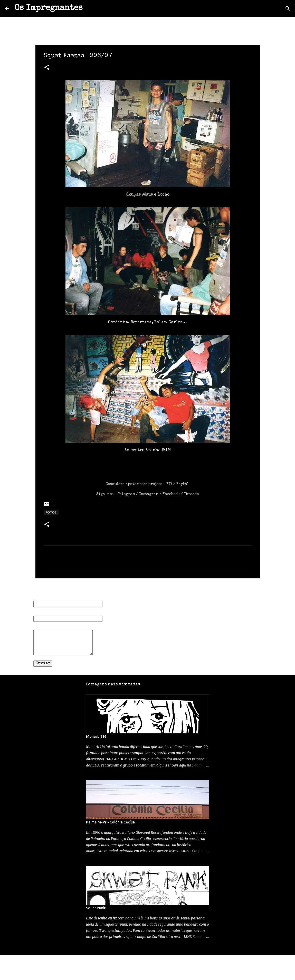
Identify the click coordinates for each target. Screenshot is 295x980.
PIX (169, 484)
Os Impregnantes (49, 8)
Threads (191, 494)
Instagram (149, 494)
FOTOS (51, 512)
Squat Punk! (96, 908)
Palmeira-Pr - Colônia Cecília (110, 822)
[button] (47, 68)
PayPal (183, 484)
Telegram (126, 494)
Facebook (171, 494)
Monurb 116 (96, 736)
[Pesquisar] (90, 8)
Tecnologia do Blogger (147, 962)
